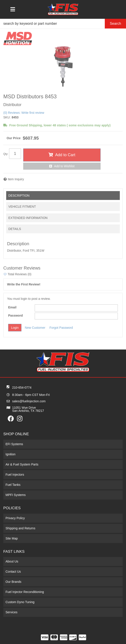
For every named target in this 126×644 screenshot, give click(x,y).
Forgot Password (61, 328)
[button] (63, 24)
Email (12, 307)
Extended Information (28, 218)
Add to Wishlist (64, 166)
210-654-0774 (22, 388)
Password (15, 315)
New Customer (35, 328)
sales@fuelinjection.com (29, 401)
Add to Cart (65, 155)
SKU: (7, 117)
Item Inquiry (16, 179)
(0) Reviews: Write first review (24, 113)
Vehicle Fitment (22, 207)
